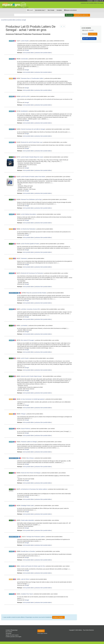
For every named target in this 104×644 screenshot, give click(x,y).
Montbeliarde (24, 111)
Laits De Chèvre (25, 579)
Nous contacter (9, 632)
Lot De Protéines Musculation (28, 214)
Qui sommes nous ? (40, 10)
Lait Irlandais (24, 326)
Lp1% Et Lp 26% (25, 96)
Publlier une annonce (89, 39)
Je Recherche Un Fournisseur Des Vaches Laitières (34, 489)
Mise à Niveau (30, 458)
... (49, 47)
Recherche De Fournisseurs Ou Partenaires (32, 273)
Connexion (90, 1)
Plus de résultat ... (39, 609)
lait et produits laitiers (28, 53)
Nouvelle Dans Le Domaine (28, 551)
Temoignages (9, 633)
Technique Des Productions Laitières (36, 537)
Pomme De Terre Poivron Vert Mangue (31, 473)
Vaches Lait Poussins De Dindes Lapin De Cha (33, 566)
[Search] (39, 15)
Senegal (27, 50)
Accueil (30, 10)
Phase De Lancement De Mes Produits (36, 293)
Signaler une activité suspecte (12, 635)
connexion (91, 30)
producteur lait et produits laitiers (43, 53)
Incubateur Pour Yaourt (27, 594)
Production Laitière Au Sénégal (29, 442)
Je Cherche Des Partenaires (28, 229)
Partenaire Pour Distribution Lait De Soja (31, 199)
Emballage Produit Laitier (27, 506)
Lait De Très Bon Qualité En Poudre (30, 244)
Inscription (96, 1)
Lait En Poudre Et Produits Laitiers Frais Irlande (33, 177)
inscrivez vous (93, 34)
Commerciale (24, 59)
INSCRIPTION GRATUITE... (82, 15)
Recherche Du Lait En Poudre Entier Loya (32, 142)
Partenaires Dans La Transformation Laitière (32, 78)
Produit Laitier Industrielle (27, 520)
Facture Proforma (25, 429)
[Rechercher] (69, 15)
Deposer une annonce (70, 10)
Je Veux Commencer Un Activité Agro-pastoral (33, 399)
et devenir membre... (58, 617)
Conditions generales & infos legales (13, 637)
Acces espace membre (42, 633)
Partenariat (24, 258)
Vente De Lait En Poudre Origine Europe (31, 376)
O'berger (23, 414)
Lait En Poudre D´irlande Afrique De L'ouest (32, 157)
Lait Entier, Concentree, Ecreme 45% (30, 309)
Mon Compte (51, 10)
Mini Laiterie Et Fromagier (27, 340)
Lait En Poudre (25, 41)
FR (100, 1)
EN (102, 1)
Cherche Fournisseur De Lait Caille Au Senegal (33, 129)
